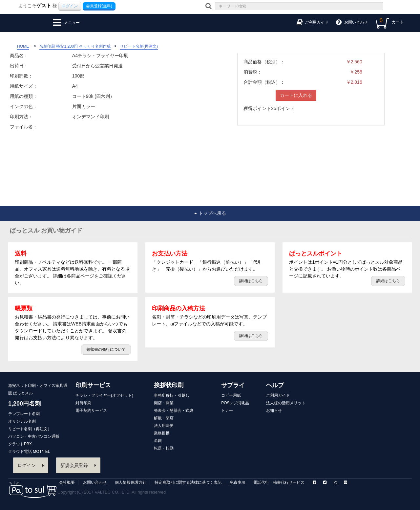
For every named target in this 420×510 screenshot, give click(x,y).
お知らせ (274, 410)
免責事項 (238, 482)
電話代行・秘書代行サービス (279, 482)
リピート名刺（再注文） (30, 429)
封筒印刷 (83, 403)
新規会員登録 (78, 465)
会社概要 (67, 482)
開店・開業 (164, 403)
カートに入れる (296, 95)
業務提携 (162, 433)
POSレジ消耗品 (235, 403)
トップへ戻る (210, 213)
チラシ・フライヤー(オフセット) (104, 395)
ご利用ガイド (278, 395)
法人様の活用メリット (286, 403)
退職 (158, 441)
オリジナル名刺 (22, 421)
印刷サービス (93, 385)
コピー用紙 (231, 395)
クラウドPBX (20, 444)
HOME (23, 46)
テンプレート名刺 (24, 414)
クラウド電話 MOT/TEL (29, 452)
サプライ (233, 385)
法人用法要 (164, 426)
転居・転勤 (164, 448)
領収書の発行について (106, 349)
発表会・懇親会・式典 (174, 410)
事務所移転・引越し (172, 395)
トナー (227, 410)
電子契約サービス (91, 410)
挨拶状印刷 (169, 385)
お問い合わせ (95, 482)
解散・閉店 (164, 418)
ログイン (70, 6)
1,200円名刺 (24, 404)
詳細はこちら (251, 281)
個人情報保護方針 (131, 482)
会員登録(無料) (99, 6)
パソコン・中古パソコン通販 (34, 436)
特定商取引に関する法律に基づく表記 (188, 482)
